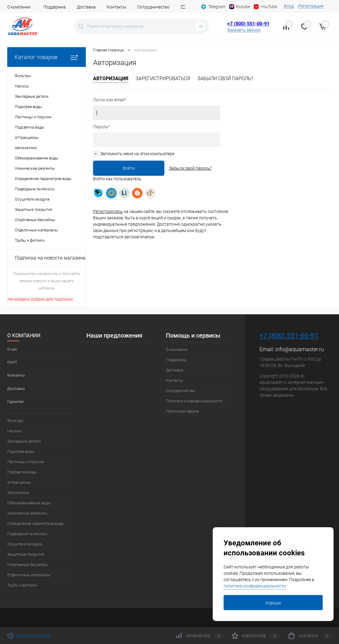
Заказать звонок (244, 30)
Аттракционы (19, 482)
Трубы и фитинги (22, 585)
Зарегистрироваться (163, 78)
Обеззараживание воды (29, 503)
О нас (12, 349)
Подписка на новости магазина (50, 258)
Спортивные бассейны (27, 565)
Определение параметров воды (36, 523)
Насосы (14, 431)
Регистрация (311, 6)
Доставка (86, 7)
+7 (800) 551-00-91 (248, 24)
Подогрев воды (21, 451)
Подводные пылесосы (27, 534)
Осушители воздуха (25, 544)
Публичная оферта (182, 411)
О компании (19, 7)
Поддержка (55, 7)
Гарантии (15, 402)
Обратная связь (29, 636)
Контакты (116, 7)
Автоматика (18, 493)
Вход (289, 6)
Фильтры (15, 421)
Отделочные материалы (29, 575)
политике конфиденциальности (255, 586)
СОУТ (12, 362)
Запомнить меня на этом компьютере (137, 154)
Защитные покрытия (26, 554)
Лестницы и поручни (26, 462)
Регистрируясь (108, 211)
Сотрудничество (153, 7)
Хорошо (273, 603)
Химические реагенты (27, 513)
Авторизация (111, 78)
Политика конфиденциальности (194, 401)
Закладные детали (24, 441)
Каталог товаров (47, 57)
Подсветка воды (22, 472)
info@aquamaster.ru (300, 349)
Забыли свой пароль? (225, 78)
